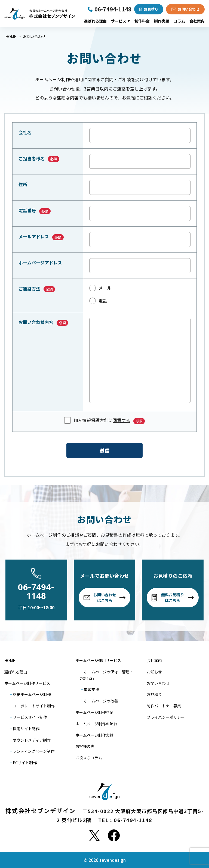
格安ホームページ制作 (32, 694)
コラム (179, 21)
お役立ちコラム (89, 758)
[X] (94, 835)
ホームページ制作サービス (27, 683)
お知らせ (154, 672)
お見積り (154, 694)
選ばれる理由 (95, 21)
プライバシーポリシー (166, 717)
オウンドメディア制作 (32, 740)
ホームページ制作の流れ (96, 724)
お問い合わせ (158, 683)
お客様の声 (85, 746)
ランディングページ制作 (34, 751)
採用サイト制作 (26, 729)
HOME (10, 660)
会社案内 (197, 21)
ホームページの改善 (101, 701)
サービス (121, 21)
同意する (121, 420)
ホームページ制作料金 (94, 712)
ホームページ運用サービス (98, 660)
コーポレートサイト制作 (34, 706)
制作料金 (142, 21)
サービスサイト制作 (30, 717)
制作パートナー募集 (164, 706)
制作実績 (162, 21)
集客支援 (91, 689)
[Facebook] (114, 835)
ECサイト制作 (25, 763)
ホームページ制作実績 (94, 735)
